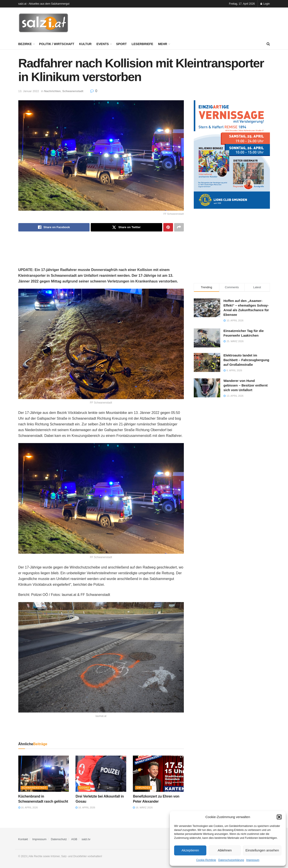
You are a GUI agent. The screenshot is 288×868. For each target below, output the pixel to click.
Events (103, 44)
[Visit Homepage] (43, 23)
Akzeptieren (190, 850)
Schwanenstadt (73, 91)
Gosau (84, 788)
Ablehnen (225, 850)
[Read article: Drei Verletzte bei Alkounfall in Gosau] (101, 774)
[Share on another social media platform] (179, 227)
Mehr (163, 44)
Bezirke (25, 44)
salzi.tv (86, 839)
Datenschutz (59, 839)
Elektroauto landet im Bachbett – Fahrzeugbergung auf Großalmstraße (247, 360)
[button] (279, 817)
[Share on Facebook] (54, 227)
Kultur (85, 44)
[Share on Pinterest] (168, 227)
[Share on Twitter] (126, 227)
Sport (121, 44)
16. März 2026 (143, 807)
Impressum (253, 860)
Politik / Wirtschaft (57, 44)
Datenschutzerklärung (231, 860)
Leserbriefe (142, 44)
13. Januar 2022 (29, 91)
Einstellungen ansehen (262, 850)
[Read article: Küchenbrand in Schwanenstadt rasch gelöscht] (44, 774)
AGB (74, 839)
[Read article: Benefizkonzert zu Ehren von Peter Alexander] (158, 774)
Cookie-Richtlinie (206, 860)
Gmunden (143, 788)
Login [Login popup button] (265, 4)
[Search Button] (268, 44)
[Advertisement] (190, 22)
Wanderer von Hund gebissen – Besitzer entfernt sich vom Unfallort (246, 385)
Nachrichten (52, 91)
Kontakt (23, 839)
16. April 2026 (28, 807)
